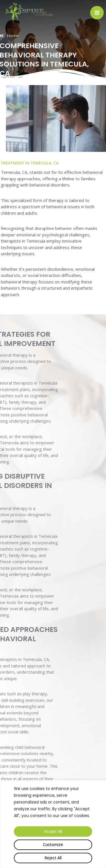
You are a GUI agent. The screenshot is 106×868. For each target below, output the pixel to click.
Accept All (53, 831)
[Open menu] (97, 13)
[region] (53, 824)
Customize (53, 844)
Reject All (53, 858)
